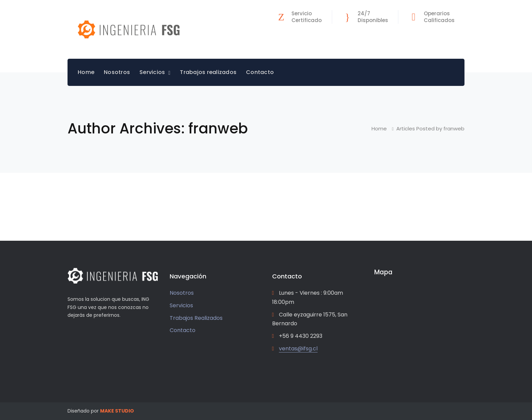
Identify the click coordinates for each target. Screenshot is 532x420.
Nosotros (182, 293)
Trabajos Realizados (196, 318)
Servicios (181, 305)
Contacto (183, 330)
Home (379, 129)
